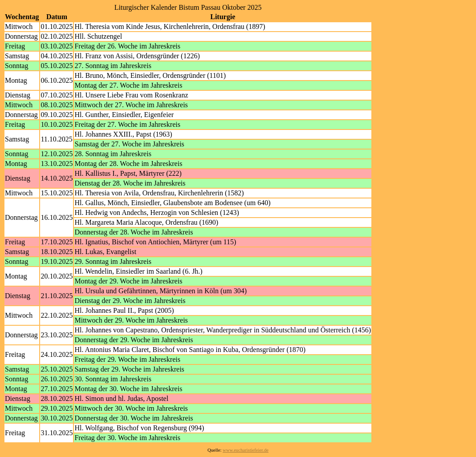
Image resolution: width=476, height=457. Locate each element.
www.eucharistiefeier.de (246, 450)
